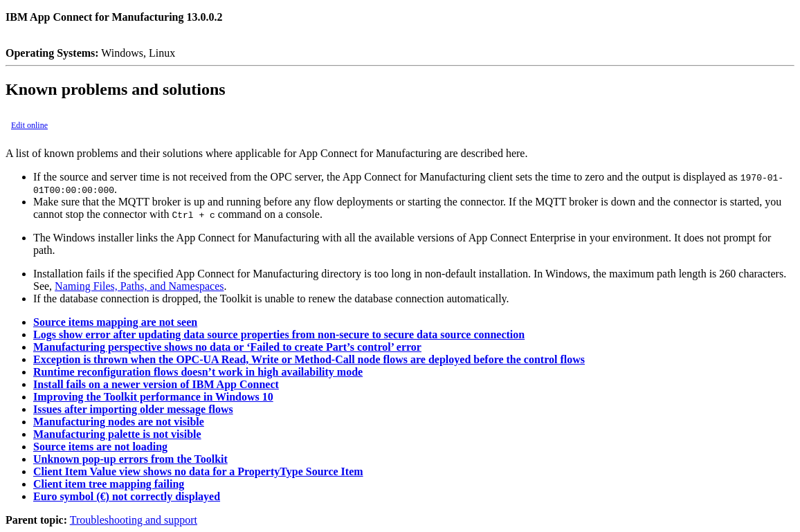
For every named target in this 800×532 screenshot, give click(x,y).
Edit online (29, 125)
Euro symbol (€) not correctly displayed (127, 496)
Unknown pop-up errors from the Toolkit (130, 459)
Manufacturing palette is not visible (117, 434)
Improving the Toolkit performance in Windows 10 (153, 397)
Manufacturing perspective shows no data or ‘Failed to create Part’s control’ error (227, 347)
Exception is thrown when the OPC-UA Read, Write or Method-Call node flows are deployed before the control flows (309, 359)
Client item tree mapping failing (109, 484)
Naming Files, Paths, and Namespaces (139, 286)
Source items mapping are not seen (115, 322)
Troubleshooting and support (134, 520)
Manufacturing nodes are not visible (119, 422)
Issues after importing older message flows (133, 409)
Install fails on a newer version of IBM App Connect (156, 384)
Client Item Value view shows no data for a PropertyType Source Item (198, 471)
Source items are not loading (100, 447)
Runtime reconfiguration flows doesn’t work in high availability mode (198, 372)
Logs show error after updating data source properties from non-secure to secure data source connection (279, 334)
